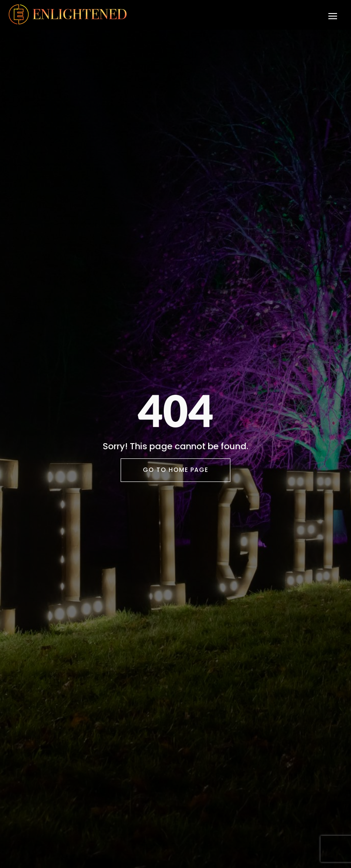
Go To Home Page (175, 470)
